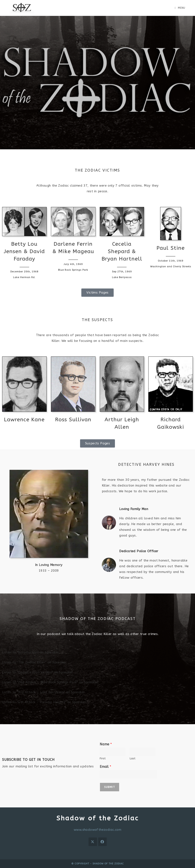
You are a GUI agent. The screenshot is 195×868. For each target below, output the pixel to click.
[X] (93, 842)
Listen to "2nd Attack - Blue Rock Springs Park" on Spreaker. (50, 682)
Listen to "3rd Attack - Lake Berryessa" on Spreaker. (44, 692)
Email (105, 767)
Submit (110, 787)
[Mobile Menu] (180, 8)
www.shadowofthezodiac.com (97, 830)
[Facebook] (102, 842)
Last (133, 758)
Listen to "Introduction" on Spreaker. (31, 652)
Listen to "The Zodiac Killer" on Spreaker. (35, 662)
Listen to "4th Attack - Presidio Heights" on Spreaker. (45, 702)
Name (106, 744)
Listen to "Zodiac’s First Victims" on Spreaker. (38, 672)
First (103, 758)
